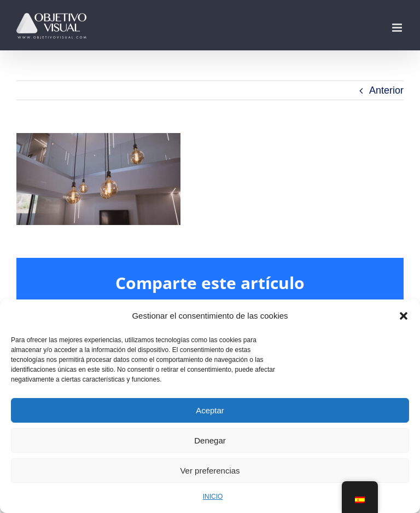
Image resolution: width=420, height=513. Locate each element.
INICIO (213, 497)
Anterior (386, 90)
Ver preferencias (210, 471)
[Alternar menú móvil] (398, 28)
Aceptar (210, 410)
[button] (404, 316)
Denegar (210, 440)
